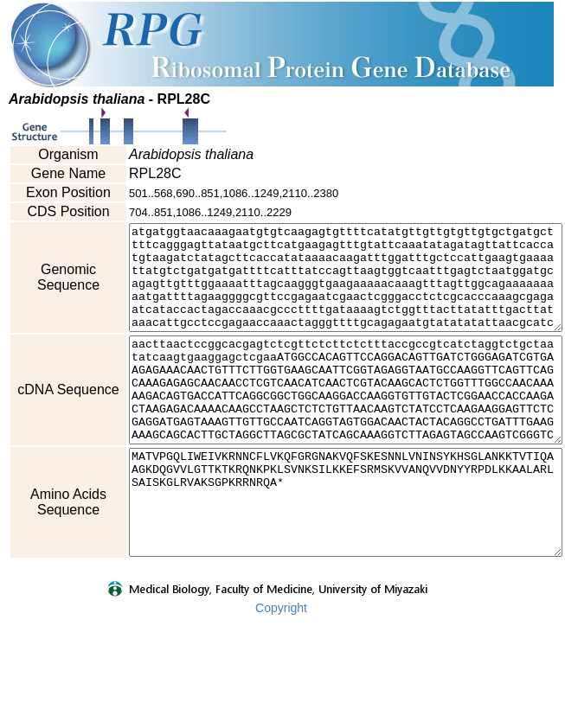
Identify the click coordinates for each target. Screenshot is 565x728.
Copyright (281, 717)
